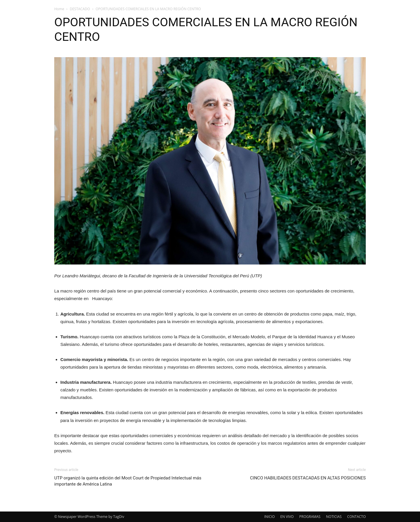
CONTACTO (356, 517)
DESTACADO (80, 9)
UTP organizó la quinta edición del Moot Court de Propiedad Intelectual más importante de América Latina (128, 481)
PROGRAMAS (310, 517)
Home (59, 9)
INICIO (269, 517)
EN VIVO (287, 517)
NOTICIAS (334, 517)
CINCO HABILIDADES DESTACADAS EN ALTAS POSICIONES (308, 478)
